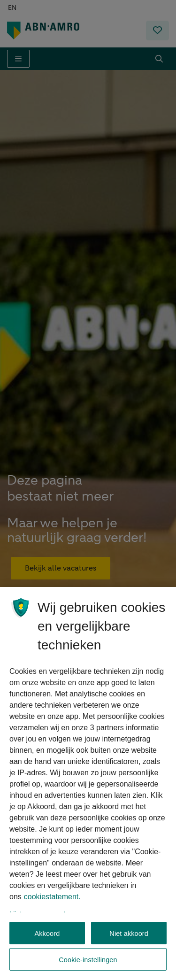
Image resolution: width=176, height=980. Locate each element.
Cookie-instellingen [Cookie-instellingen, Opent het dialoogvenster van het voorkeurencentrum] (88, 960)
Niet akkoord (129, 934)
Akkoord (47, 934)
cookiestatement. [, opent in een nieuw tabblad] (52, 903)
